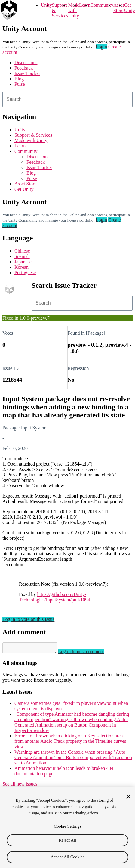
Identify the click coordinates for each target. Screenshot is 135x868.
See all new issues (20, 786)
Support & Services (33, 135)
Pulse (20, 84)
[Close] (128, 797)
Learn (85, 5)
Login (101, 47)
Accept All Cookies (67, 857)
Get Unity (129, 8)
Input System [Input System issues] (34, 428)
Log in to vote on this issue (28, 619)
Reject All (68, 840)
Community (102, 5)
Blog (19, 79)
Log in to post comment (87, 653)
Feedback (24, 68)
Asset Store (25, 184)
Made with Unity (74, 10)
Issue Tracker (27, 73)
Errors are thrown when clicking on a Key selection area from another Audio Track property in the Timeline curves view (70, 743)
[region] (67, 828)
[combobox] (67, 99)
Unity (46, 5)
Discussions (26, 62)
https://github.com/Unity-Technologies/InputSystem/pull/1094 (54, 597)
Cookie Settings (67, 826)
